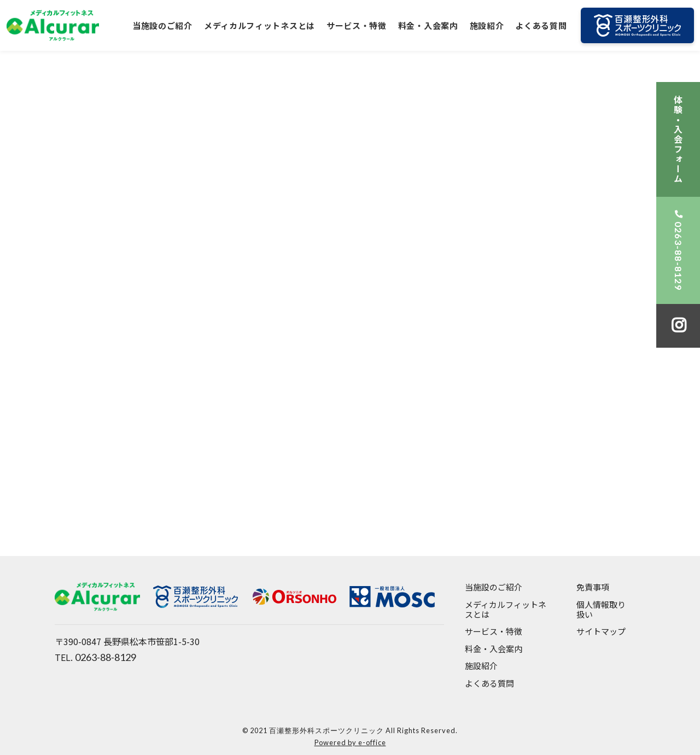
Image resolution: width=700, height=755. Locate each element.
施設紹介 (487, 25)
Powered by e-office (350, 742)
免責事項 (593, 587)
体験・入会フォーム (678, 139)
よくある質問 (541, 25)
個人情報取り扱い (601, 610)
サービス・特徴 (357, 25)
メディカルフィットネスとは (259, 25)
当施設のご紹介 (162, 25)
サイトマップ (601, 632)
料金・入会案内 (428, 25)
